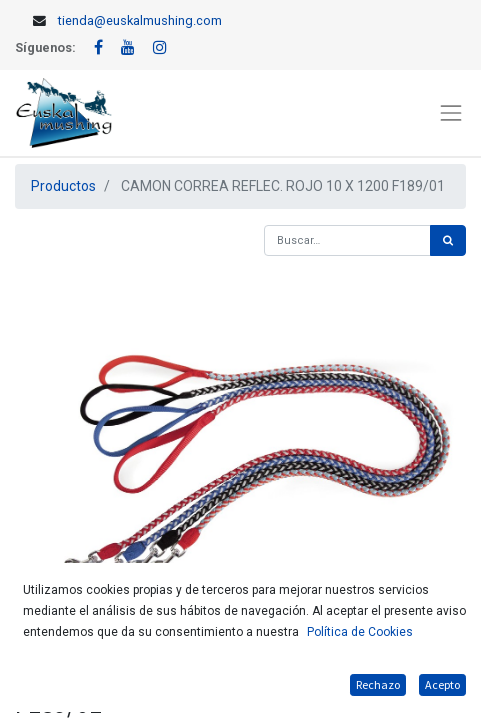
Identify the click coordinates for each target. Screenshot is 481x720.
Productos (63, 186)
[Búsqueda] (448, 240)
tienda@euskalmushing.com (140, 20)
